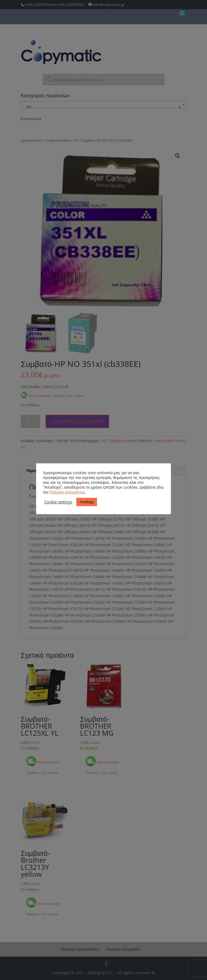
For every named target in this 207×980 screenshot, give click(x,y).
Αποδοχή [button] (87, 502)
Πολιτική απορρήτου (67, 492)
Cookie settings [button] (58, 502)
